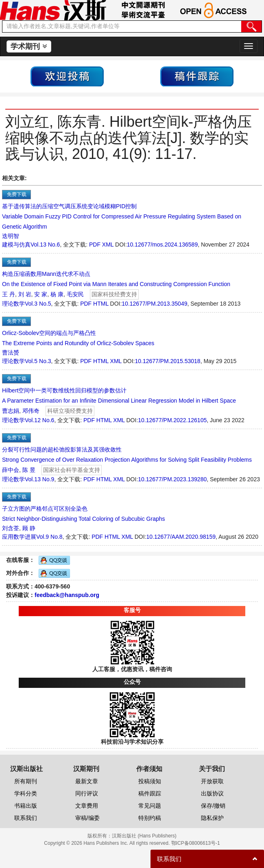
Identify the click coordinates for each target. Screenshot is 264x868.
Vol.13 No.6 (45, 245)
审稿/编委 (87, 818)
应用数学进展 (19, 537)
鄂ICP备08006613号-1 (196, 843)
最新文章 (87, 781)
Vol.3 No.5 (38, 304)
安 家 (41, 294)
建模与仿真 (16, 245)
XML (108, 245)
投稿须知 (150, 781)
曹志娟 (11, 411)
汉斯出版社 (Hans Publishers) (144, 836)
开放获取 (212, 781)
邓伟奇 (31, 411)
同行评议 (87, 793)
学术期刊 (29, 46)
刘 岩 (25, 294)
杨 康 (57, 294)
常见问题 (150, 806)
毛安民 (75, 294)
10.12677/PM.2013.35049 (154, 304)
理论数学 (13, 304)
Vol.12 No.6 (39, 420)
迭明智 (11, 236)
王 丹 (9, 294)
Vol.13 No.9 (39, 479)
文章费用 (87, 806)
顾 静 (29, 528)
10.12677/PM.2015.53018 (168, 361)
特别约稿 (150, 818)
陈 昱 (29, 470)
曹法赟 (11, 352)
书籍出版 (26, 806)
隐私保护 (212, 818)
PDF (95, 245)
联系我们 (26, 818)
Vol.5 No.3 (38, 361)
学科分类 (26, 793)
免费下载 (17, 194)
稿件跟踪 (150, 793)
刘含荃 (11, 528)
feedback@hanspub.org (67, 595)
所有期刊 (26, 781)
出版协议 (212, 793)
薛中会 (11, 470)
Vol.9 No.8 (49, 537)
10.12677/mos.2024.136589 (162, 245)
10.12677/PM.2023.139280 (172, 479)
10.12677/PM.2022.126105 (172, 420)
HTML (101, 304)
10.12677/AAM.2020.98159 (181, 537)
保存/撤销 (213, 806)
